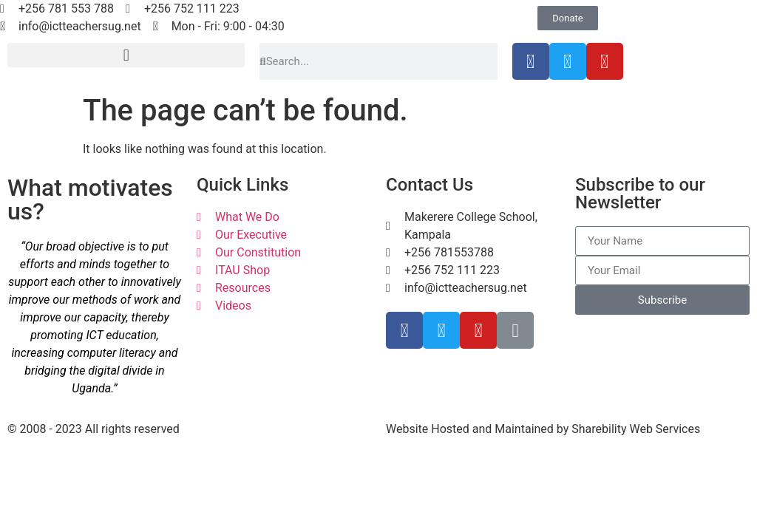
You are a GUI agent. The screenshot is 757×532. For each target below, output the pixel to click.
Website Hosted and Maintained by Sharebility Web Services (543, 429)
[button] (126, 55)
